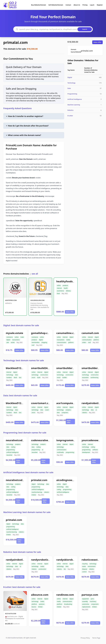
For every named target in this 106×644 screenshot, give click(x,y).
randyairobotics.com (19, 560)
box (20, 378)
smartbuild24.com (42, 368)
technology (10, 375)
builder (65, 378)
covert (47, 410)
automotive (86, 604)
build (39, 378)
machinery (93, 601)
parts (92, 599)
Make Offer (97, 42)
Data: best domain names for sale (20, 395)
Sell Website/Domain (56, 5)
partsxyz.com (90, 595)
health (66, 288)
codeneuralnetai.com (44, 440)
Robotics (70, 110)
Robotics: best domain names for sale (22, 552)
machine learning (37, 492)
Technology (71, 83)
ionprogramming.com (70, 440)
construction (44, 375)
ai (96, 410)
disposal (85, 569)
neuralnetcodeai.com (19, 440)
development (86, 452)
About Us (77, 5)
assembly (85, 601)
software (95, 450)
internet (59, 288)
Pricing (85, 5)
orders (84, 342)
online (59, 285)
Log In (92, 5)
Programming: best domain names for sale (25, 433)
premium (42, 604)
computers (65, 413)
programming (11, 450)
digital (8, 340)
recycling (85, 564)
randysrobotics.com (43, 560)
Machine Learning (74, 105)
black (15, 378)
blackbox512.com (16, 368)
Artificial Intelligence (75, 99)
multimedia (60, 452)
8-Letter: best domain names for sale (22, 587)
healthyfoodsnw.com (69, 281)
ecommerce (60, 291)
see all (35, 274)
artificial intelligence (12, 452)
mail (33, 345)
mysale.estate (14, 333)
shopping (44, 342)
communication (62, 342)
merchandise (36, 342)
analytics (68, 410)
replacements (86, 607)
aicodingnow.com (67, 480)
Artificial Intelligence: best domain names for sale (28, 472)
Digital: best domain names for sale (21, 325)
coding (13, 447)
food (58, 293)
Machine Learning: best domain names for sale (27, 512)
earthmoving (95, 378)
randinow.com (65, 595)
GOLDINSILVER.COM (37, 300)
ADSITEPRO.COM (11, 300)
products (65, 285)
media (68, 340)
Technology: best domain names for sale (24, 360)
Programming (72, 94)
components (95, 604)
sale (8, 342)
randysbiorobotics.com (70, 560)
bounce (34, 607)
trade (22, 337)
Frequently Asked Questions (17, 108)
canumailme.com (67, 333)
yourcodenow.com (93, 440)
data (16, 375)
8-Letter (70, 116)
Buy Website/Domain (39, 5)
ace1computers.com (69, 403)
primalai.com (16, 42)
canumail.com (90, 333)
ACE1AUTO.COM (11, 614)
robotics (85, 413)
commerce (10, 337)
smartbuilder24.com (69, 368)
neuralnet (9, 455)
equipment (85, 599)
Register (100, 5)
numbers (9, 378)
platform (71, 342)
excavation (85, 378)
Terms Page (96, 638)
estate (13, 342)
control (84, 572)
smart (33, 378)
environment (92, 566)
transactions (16, 340)
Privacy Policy (85, 638)
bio (65, 569)
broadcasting (68, 604)
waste (84, 566)
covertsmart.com (42, 403)
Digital (70, 77)
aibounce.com (40, 595)
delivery (68, 291)
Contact (68, 5)
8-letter (34, 495)
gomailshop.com (41, 333)
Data (69, 88)
